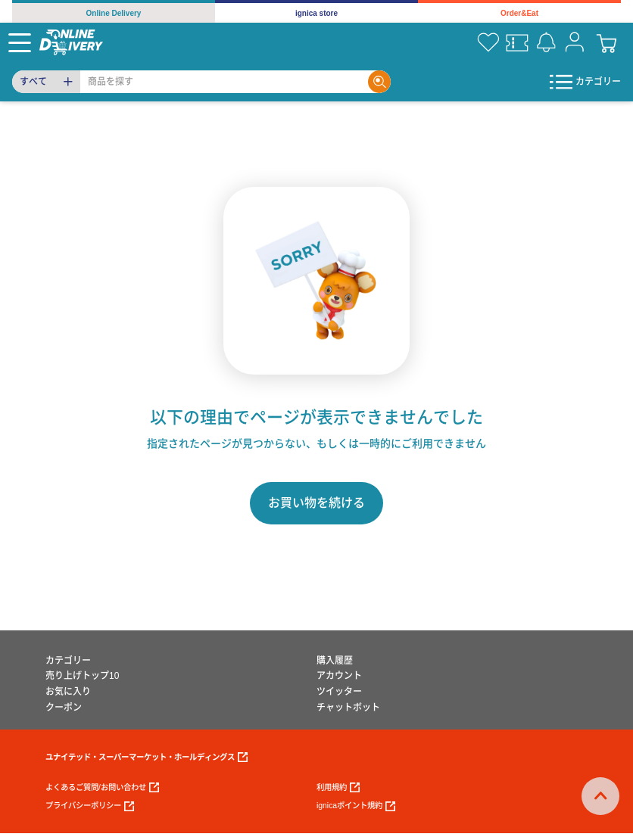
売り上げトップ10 (82, 676)
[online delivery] (71, 42)
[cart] (606, 42)
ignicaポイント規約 (356, 806)
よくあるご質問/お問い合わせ (102, 787)
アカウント (339, 676)
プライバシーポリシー (90, 806)
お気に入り (68, 692)
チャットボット (348, 708)
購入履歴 (335, 661)
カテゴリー (68, 661)
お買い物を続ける (316, 503)
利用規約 (338, 787)
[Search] (224, 82)
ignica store (316, 13)
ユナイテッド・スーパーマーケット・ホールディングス (147, 757)
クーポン (64, 708)
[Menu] (20, 42)
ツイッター (339, 692)
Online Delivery (114, 13)
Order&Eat (519, 13)
